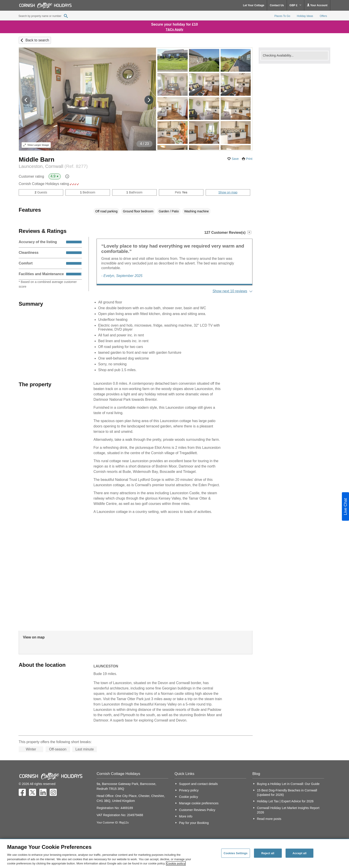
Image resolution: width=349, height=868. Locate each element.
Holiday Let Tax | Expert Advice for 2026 (285, 801)
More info (186, 816)
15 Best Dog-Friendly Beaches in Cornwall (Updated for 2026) (287, 793)
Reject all (268, 853)
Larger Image (36, 145)
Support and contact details (198, 784)
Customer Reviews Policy (197, 810)
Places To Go (282, 16)
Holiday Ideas (305, 16)
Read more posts (269, 819)
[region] (174, 854)
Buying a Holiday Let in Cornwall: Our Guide (288, 784)
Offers (323, 16)
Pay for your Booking (194, 823)
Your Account (317, 5)
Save (235, 159)
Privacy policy (189, 790)
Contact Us (277, 5)
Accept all (299, 853)
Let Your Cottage (254, 5)
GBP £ (295, 5)
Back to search (37, 40)
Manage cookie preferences (199, 803)
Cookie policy (189, 797)
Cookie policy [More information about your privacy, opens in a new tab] (176, 863)
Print (249, 159)
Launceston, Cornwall (53, 166)
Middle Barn (37, 160)
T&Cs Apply (175, 29)
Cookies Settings (236, 853)
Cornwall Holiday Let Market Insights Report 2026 (288, 810)
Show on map (228, 192)
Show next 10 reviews (230, 291)
